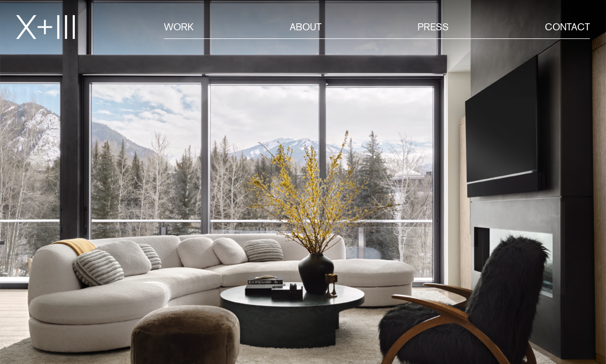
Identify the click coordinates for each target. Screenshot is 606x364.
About (306, 27)
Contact (567, 27)
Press (433, 27)
